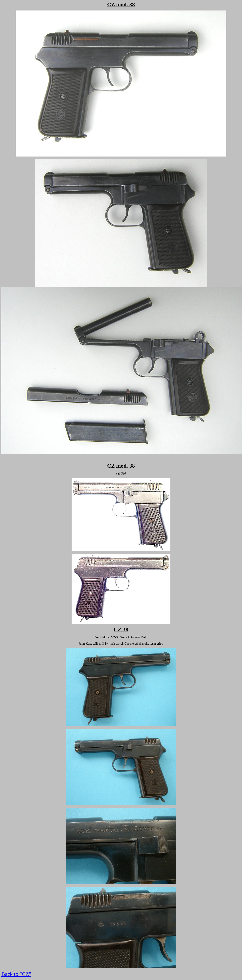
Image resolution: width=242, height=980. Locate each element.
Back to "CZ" (16, 974)
